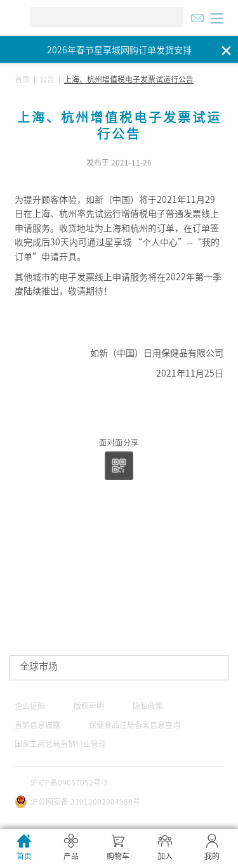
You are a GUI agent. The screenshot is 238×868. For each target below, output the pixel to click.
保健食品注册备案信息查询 (135, 725)
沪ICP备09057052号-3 (69, 782)
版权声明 (89, 706)
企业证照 (30, 706)
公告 (47, 79)
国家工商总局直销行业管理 (60, 744)
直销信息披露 (37, 725)
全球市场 (39, 666)
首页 (22, 79)
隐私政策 (148, 706)
